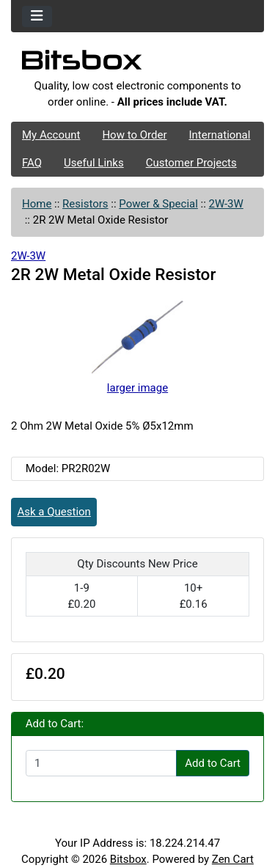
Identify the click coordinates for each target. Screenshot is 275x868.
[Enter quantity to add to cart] (101, 763)
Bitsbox (128, 859)
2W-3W (226, 204)
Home (37, 204)
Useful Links (94, 163)
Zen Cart (233, 859)
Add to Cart (213, 763)
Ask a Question (54, 512)
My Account (51, 135)
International (219, 135)
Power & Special (158, 204)
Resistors (85, 204)
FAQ (32, 163)
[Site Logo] (137, 64)
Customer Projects (191, 163)
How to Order (134, 135)
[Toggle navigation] (37, 16)
